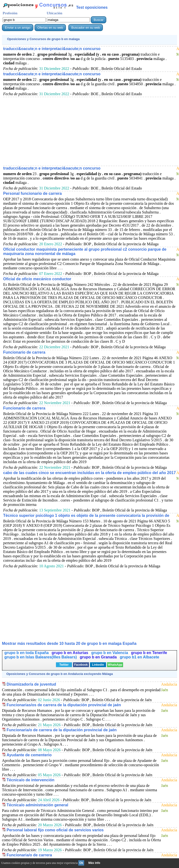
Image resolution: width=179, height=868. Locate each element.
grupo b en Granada (99, 657)
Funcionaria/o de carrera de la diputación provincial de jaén (62, 730)
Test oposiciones (92, 7)
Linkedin (98, 665)
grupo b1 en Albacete (139, 657)
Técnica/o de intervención (31, 780)
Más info (94, 863)
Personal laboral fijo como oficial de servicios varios (55, 830)
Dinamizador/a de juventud (31, 684)
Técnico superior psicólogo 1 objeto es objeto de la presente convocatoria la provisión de (86, 515)
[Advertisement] (89, 131)
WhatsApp (115, 665)
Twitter (64, 665)
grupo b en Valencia (110, 653)
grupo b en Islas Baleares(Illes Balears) (41, 657)
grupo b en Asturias (70, 653)
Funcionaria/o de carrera (29, 855)
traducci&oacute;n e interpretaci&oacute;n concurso (52, 49)
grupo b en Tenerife (149, 653)
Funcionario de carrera (24, 352)
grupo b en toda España (27, 653)
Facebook (81, 665)
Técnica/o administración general (37, 805)
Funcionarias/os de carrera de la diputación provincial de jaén (64, 705)
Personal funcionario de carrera (32, 193)
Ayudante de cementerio (29, 755)
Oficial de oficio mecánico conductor (37, 279)
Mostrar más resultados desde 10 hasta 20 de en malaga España (69, 643)
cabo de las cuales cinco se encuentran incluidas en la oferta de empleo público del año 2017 (89, 473)
